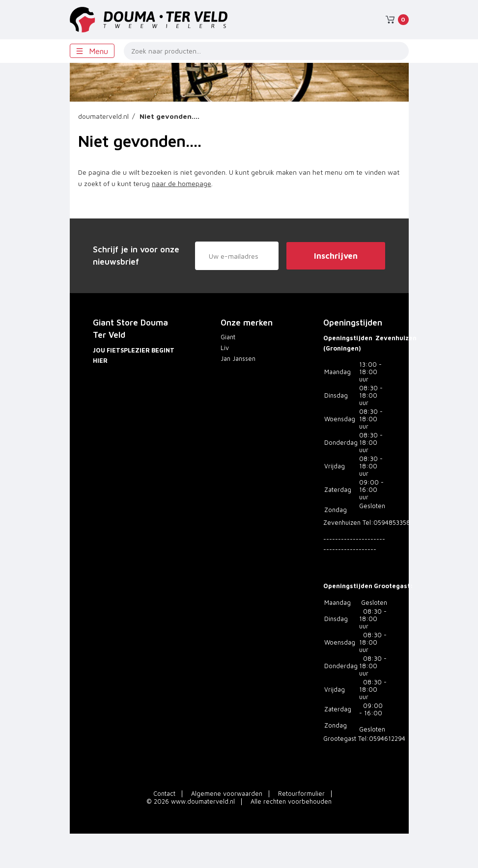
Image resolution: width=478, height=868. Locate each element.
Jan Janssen (238, 359)
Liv (225, 348)
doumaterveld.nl (103, 116)
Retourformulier (301, 794)
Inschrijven (336, 256)
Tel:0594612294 (382, 739)
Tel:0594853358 (386, 523)
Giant (228, 337)
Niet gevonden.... (169, 116)
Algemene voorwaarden (227, 794)
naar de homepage (182, 183)
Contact (164, 794)
